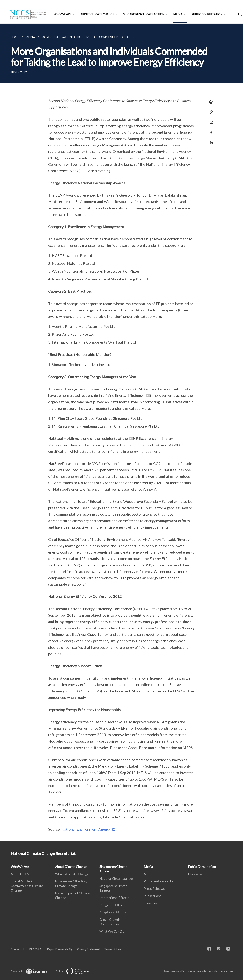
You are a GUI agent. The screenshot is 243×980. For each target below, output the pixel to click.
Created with (32, 971)
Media (178, 14)
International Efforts (114, 898)
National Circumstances (116, 878)
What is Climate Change (72, 874)
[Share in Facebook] (210, 130)
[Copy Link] (210, 112)
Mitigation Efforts (112, 905)
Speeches (151, 903)
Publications (152, 896)
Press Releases (154, 888)
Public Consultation (207, 14)
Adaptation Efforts (113, 912)
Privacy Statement (88, 949)
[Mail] (210, 120)
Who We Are (63, 14)
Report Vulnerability (60, 949)
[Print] (210, 102)
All (146, 874)
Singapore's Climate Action (144, 14)
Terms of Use (113, 949)
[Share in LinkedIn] (210, 140)
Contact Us (18, 949)
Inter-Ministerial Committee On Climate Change (27, 886)
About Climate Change (97, 14)
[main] (121, 432)
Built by (75, 971)
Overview (195, 874)
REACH (34, 949)
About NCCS (20, 874)
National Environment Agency (86, 829)
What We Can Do (112, 931)
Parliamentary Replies (159, 881)
